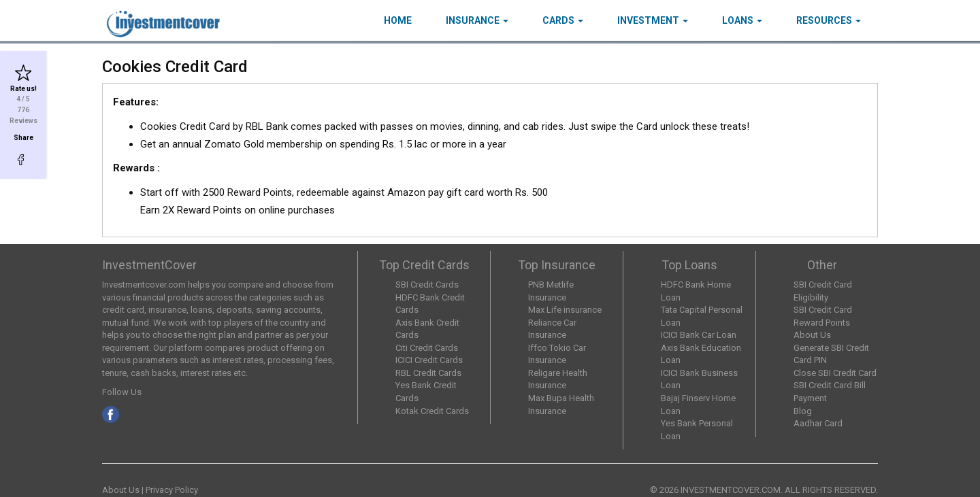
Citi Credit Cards (427, 348)
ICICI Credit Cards (429, 360)
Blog (803, 411)
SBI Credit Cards (427, 285)
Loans (742, 20)
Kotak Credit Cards (432, 411)
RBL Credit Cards (428, 373)
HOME (398, 20)
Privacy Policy (172, 490)
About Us (812, 335)
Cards (563, 20)
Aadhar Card (818, 423)
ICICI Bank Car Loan (699, 335)
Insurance (477, 20)
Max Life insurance (565, 310)
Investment (653, 20)
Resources (829, 20)
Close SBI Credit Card (835, 373)
